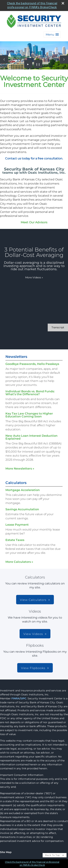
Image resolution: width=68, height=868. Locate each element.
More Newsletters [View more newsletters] (20, 469)
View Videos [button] (33, 634)
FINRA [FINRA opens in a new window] (15, 698)
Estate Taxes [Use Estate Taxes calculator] (15, 540)
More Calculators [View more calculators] (19, 562)
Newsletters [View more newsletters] (16, 357)
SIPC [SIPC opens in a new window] (23, 698)
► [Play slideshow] (28, 64)
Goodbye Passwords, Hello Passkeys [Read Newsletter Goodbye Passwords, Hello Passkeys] (32, 364)
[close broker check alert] (63, 3)
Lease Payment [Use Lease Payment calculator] (17, 525)
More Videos (34, 277)
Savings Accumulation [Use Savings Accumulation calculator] (22, 509)
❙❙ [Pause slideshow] (38, 64)
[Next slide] (64, 59)
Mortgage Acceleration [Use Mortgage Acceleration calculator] (23, 490)
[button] (52, 35)
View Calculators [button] (33, 600)
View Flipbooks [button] (33, 668)
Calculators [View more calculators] (16, 483)
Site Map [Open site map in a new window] (6, 852)
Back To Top (55, 855)
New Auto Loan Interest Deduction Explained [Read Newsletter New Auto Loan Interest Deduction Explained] (31, 437)
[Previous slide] (4, 59)
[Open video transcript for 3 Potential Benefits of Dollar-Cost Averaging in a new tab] (58, 327)
